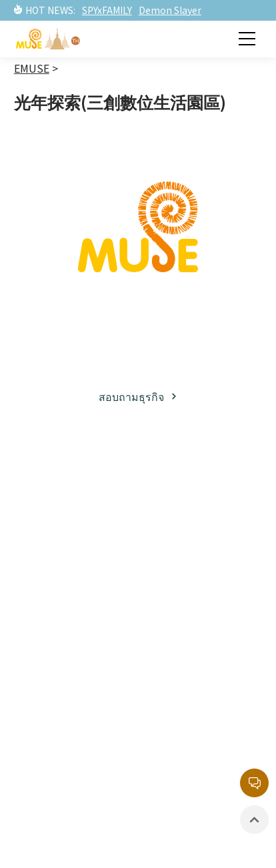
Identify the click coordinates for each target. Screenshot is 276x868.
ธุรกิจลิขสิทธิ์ (54, 519)
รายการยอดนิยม (197, 596)
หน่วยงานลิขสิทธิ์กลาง (199, 727)
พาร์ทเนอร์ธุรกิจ (62, 542)
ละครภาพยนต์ (192, 574)
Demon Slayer (170, 10)
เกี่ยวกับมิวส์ (52, 496)
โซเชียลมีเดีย (54, 564)
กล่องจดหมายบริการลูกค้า (207, 688)
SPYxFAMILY (107, 10)
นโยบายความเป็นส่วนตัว (200, 765)
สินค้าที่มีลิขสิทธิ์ (62, 748)
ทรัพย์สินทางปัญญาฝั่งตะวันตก (204, 543)
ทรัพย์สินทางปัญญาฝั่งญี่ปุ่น (204, 504)
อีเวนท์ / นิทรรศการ (70, 725)
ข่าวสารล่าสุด (56, 680)
